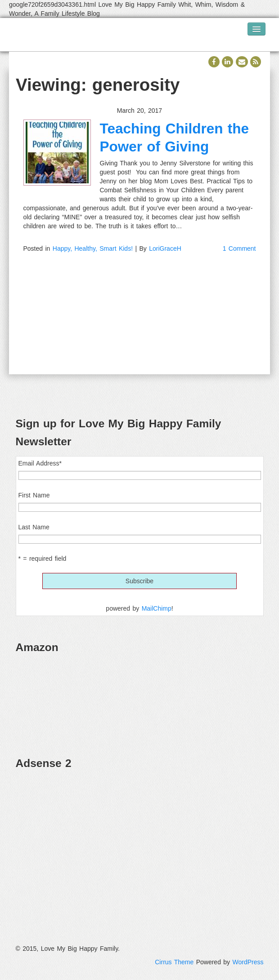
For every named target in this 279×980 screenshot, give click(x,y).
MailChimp (157, 608)
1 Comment (239, 248)
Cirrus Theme (174, 962)
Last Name (34, 527)
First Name (34, 495)
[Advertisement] (140, 841)
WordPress (248, 962)
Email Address (40, 463)
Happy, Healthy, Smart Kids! (93, 248)
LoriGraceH (165, 248)
